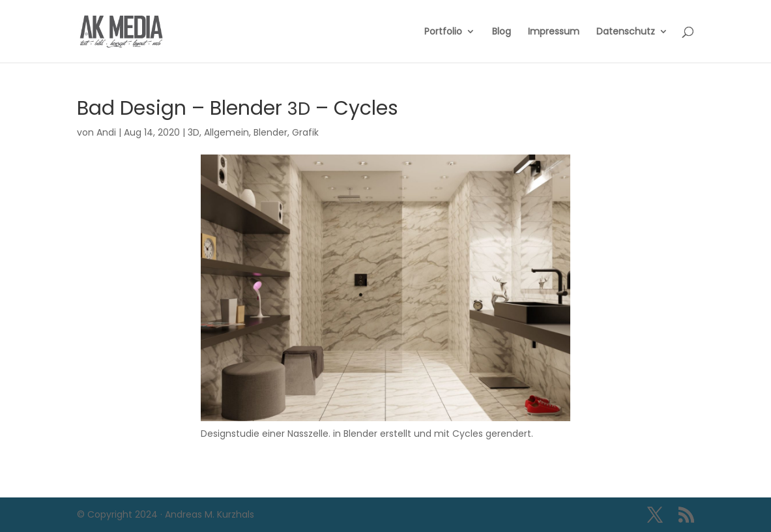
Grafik (305, 132)
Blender (270, 132)
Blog (502, 32)
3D (194, 132)
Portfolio (443, 32)
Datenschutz (626, 32)
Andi (106, 132)
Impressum (554, 32)
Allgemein (226, 132)
